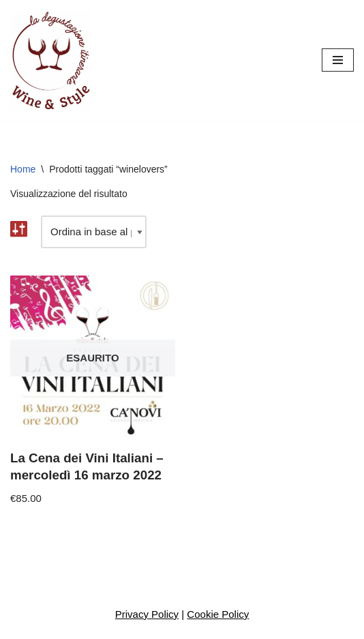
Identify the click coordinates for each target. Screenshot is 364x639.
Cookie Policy (218, 614)
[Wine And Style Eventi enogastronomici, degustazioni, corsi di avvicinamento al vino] (51, 60)
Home (23, 169)
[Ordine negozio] (94, 232)
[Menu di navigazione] (338, 60)
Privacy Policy (147, 614)
